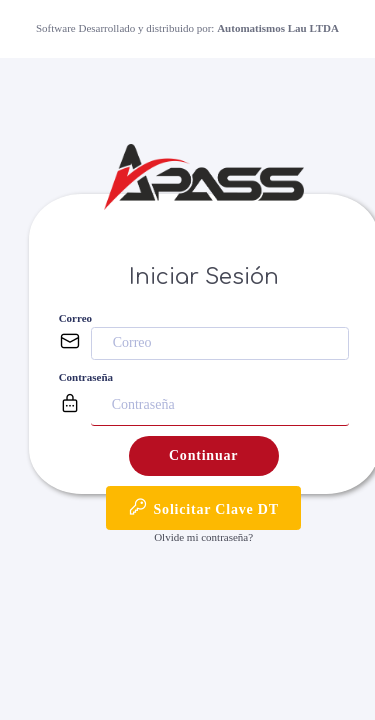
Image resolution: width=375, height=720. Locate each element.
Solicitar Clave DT (203, 507)
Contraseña (86, 377)
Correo (75, 318)
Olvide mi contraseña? (203, 537)
